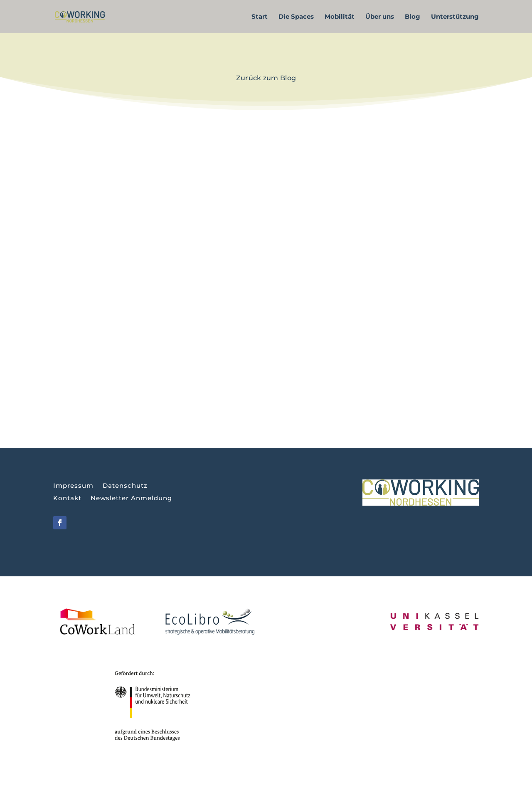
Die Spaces (296, 17)
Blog (413, 17)
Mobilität (340, 17)
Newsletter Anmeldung (131, 499)
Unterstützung (455, 17)
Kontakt (67, 499)
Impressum (73, 486)
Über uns (380, 17)
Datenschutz (125, 486)
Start (260, 17)
